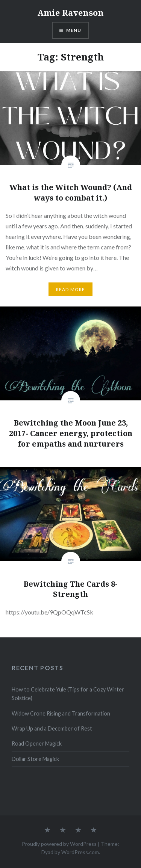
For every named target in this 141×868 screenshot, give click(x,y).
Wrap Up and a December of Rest (52, 728)
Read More (71, 289)
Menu (74, 30)
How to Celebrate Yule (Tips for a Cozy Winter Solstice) (68, 694)
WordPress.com (80, 852)
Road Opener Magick (37, 743)
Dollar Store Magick (35, 759)
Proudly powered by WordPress (59, 844)
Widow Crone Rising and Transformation (61, 713)
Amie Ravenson (70, 12)
